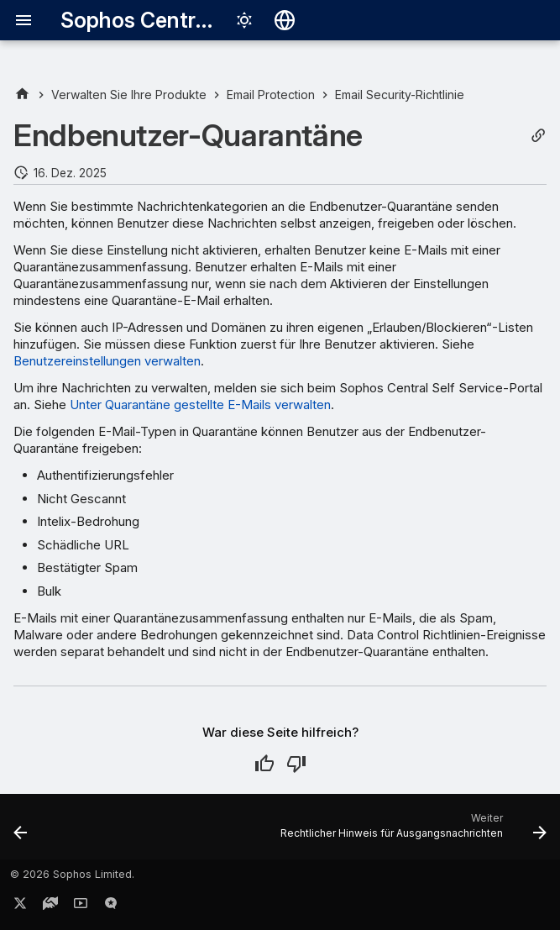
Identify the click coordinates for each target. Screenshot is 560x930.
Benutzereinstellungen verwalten (107, 361)
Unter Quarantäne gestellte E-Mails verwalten (200, 405)
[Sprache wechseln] (285, 20)
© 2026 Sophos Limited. (72, 874)
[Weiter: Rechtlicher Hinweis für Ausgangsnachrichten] (411, 832)
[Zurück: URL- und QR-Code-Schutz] (21, 832)
